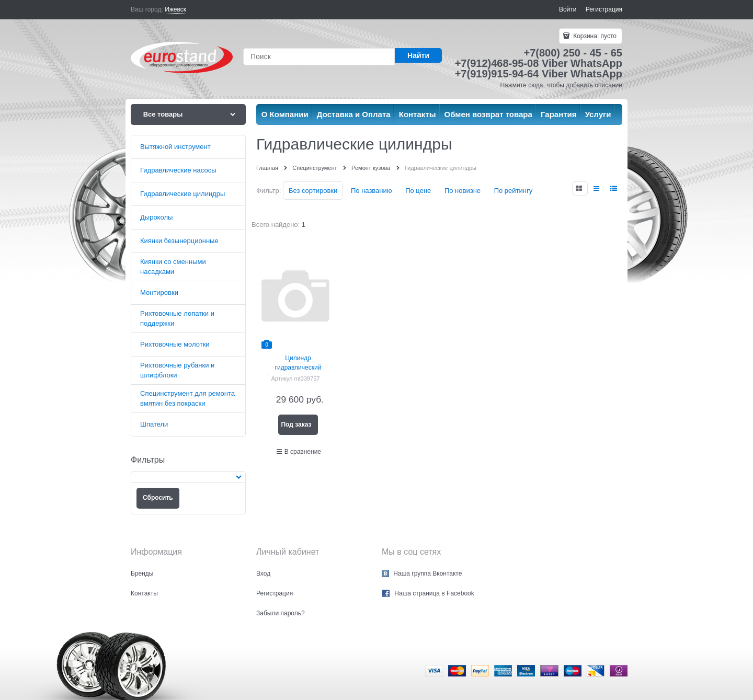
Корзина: (594, 36)
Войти (568, 9)
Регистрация (604, 9)
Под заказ (296, 424)
